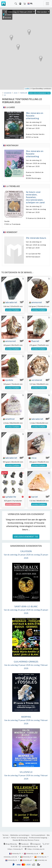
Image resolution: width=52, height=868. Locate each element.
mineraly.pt (26, 860)
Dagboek (8, 93)
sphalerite (9, 497)
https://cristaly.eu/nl (36, 849)
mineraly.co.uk (31, 853)
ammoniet (35, 302)
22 (5, 95)
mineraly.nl (11, 860)
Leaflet (27, 89)
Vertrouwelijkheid (38, 835)
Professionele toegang (38, 838)
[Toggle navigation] (47, 4)
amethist (9, 419)
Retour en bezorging (19, 838)
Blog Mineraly (10, 844)
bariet (33, 497)
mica (32, 458)
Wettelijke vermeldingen (20, 835)
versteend (35, 380)
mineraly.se (41, 860)
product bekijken (13, 310)
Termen (5, 835)
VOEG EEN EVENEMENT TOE (26, 537)
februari (24, 93)
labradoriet (10, 302)
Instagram (36, 844)
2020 (16, 93)
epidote (8, 380)
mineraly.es (41, 857)
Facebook (24, 844)
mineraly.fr (15, 853)
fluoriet (34, 341)
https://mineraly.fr (15, 849)
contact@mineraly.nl (30, 846)
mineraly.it (26, 857)
